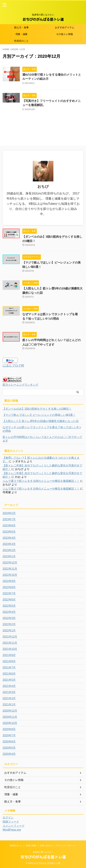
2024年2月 (9, 513)
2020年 (15, 49)
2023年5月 (9, 532)
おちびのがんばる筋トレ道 (43, 19)
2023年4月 (9, 538)
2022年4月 (9, 612)
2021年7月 (9, 667)
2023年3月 (9, 544)
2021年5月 (9, 680)
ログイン (8, 818)
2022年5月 (9, 606)
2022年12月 (10, 563)
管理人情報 (31, 846)
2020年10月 (10, 723)
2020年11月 (10, 717)
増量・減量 (21, 34)
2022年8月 (9, 587)
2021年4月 (9, 686)
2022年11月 (10, 569)
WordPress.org (12, 830)
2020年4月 (9, 754)
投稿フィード (11, 822)
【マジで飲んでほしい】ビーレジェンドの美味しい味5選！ (39, 415)
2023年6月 (9, 525)
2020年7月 (9, 735)
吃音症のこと (21, 41)
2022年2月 (9, 624)
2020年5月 (9, 748)
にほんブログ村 (13, 366)
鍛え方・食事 (21, 27)
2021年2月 (9, 698)
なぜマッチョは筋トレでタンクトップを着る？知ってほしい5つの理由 (42, 429)
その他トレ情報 (65, 34)
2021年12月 (10, 637)
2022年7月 (9, 593)
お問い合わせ (46, 846)
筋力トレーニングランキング (20, 385)
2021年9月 (9, 655)
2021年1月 (9, 704)
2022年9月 (9, 581)
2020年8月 (9, 729)
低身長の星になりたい (43, 852)
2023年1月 (9, 556)
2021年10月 (10, 649)
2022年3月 (9, 618)
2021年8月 (9, 661)
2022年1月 (9, 630)
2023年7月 (9, 519)
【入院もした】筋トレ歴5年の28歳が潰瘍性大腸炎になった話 (41, 421)
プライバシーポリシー (66, 846)
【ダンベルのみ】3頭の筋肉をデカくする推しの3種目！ (37, 409)
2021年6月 (9, 674)
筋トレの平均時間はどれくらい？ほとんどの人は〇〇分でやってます (42, 439)
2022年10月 (10, 575)
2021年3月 (9, 692)
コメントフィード (14, 826)
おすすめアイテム (65, 27)
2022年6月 (9, 600)
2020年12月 (10, 711)
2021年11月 (10, 643)
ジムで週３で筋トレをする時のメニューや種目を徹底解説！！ (41, 481)
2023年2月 (9, 550)
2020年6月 (9, 742)
